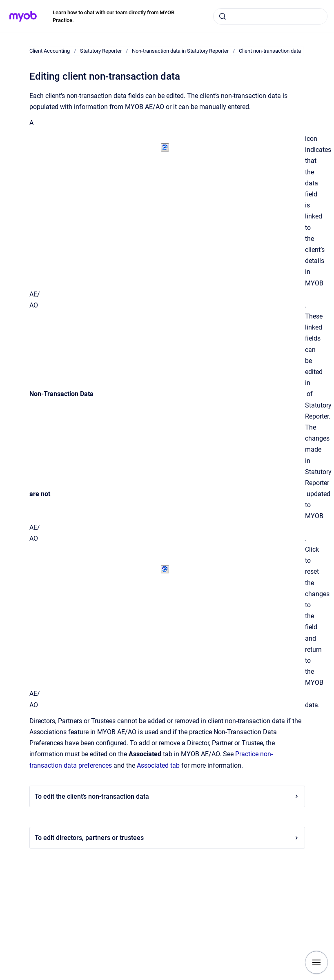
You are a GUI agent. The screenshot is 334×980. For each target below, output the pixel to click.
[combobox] (270, 16)
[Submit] (223, 16)
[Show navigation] (316, 962)
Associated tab (158, 765)
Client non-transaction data (270, 51)
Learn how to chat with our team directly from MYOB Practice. (114, 17)
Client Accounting (50, 51)
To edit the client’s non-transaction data (167, 796)
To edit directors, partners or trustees (167, 838)
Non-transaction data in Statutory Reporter (180, 51)
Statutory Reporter (101, 51)
